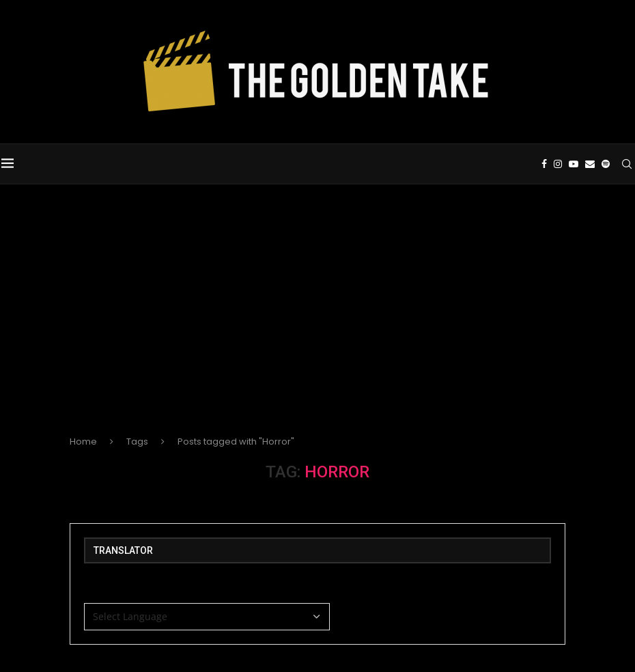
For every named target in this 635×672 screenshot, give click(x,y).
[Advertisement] (317, 321)
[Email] (591, 164)
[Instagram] (559, 164)
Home (83, 442)
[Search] (628, 164)
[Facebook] (546, 164)
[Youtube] (575, 164)
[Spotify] (607, 164)
